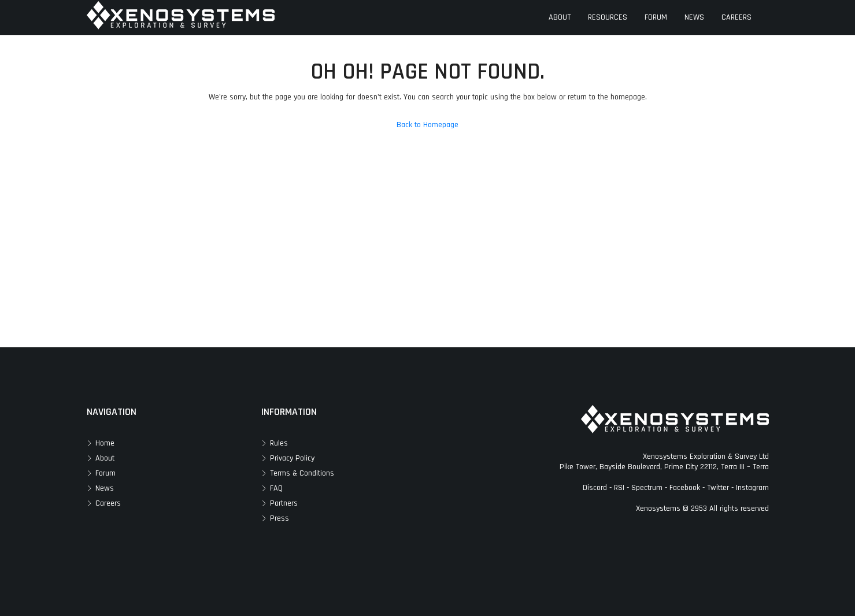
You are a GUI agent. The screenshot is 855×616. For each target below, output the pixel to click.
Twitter (718, 488)
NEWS (694, 17)
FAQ (276, 488)
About (105, 458)
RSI (619, 488)
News (105, 488)
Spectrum (647, 488)
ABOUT (560, 17)
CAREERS (736, 17)
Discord (595, 488)
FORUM (656, 17)
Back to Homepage (427, 125)
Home (105, 443)
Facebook (685, 488)
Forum (106, 473)
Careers (108, 503)
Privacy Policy (292, 458)
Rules (279, 443)
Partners (284, 503)
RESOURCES (608, 17)
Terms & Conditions (302, 473)
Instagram (752, 488)
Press (280, 518)
